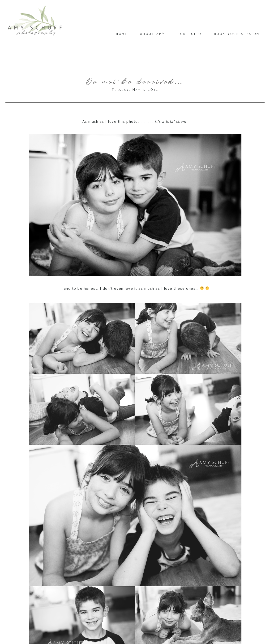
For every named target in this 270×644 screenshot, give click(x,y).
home (122, 34)
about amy (152, 34)
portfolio (190, 34)
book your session (237, 34)
